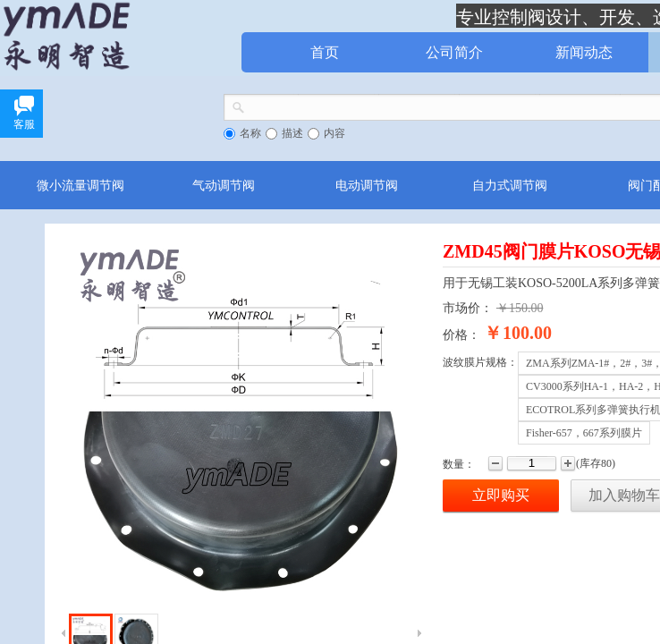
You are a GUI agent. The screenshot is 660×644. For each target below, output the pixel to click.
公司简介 (454, 52)
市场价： (468, 308)
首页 (325, 52)
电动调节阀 (367, 185)
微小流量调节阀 (80, 185)
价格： (461, 335)
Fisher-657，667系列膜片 (584, 433)
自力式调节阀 (510, 185)
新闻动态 (584, 52)
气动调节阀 (224, 185)
